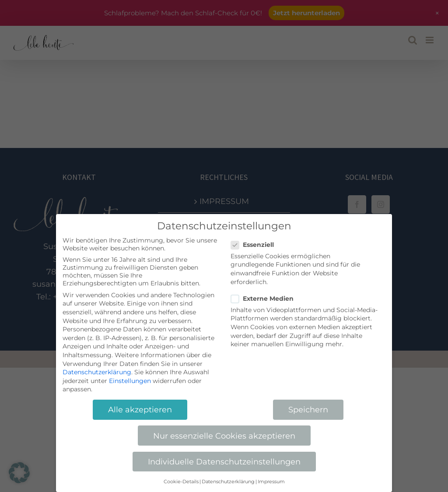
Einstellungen (130, 381)
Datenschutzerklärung (97, 372)
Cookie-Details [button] (181, 482)
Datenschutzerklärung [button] (228, 482)
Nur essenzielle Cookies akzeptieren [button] (224, 436)
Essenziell (256, 245)
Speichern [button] (308, 409)
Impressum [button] (271, 482)
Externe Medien (266, 299)
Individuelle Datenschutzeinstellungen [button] (224, 462)
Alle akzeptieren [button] (140, 409)
